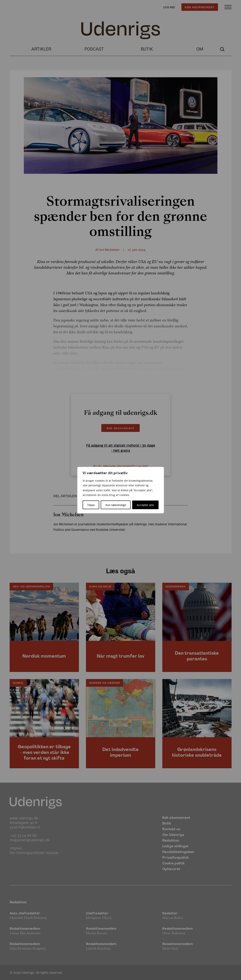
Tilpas (91, 505)
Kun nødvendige (116, 505)
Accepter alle (145, 505)
